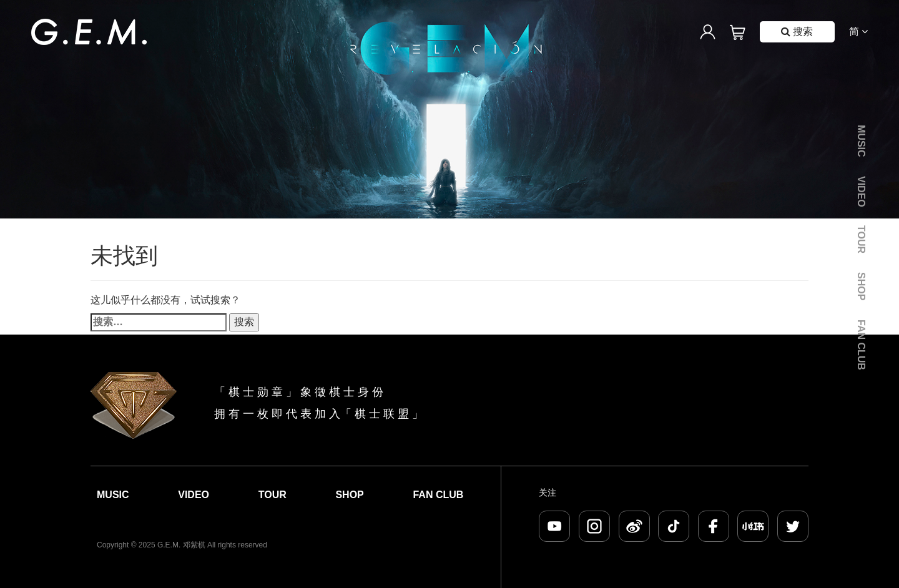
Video (861, 192)
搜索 (797, 32)
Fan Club (861, 345)
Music (861, 141)
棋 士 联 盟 (382, 414)
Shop (861, 286)
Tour (861, 239)
